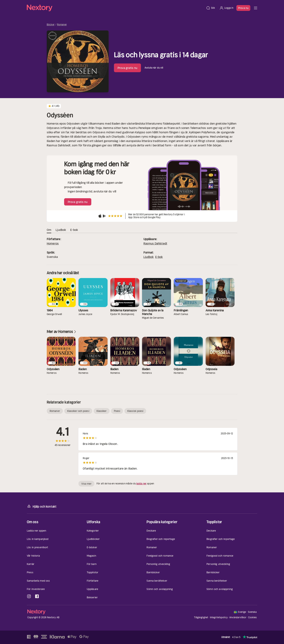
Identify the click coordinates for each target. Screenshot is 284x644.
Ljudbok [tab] (61, 230)
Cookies (252, 618)
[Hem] (115, 8)
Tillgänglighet (201, 617)
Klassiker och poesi (78, 411)
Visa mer (86, 484)
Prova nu (243, 8)
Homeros (53, 243)
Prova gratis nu (128, 68)
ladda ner (141, 484)
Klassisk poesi (135, 411)
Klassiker (102, 411)
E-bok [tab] (74, 230)
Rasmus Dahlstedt (155, 243)
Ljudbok (149, 257)
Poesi (117, 411)
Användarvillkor (238, 617)
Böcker (51, 25)
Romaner (62, 25)
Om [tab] (49, 230)
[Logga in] (226, 8)
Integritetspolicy (219, 617)
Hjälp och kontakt (42, 506)
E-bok (159, 257)
